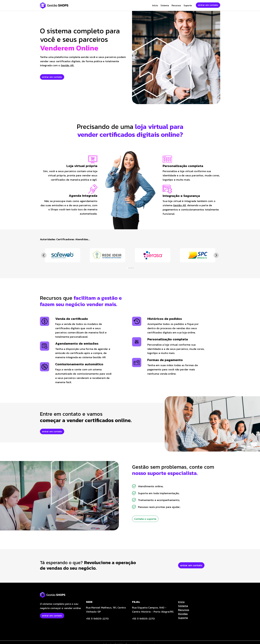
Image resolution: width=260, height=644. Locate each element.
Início (155, 5)
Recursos (176, 5)
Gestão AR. (68, 65)
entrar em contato (208, 5)
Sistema (165, 5)
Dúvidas (183, 614)
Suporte (188, 5)
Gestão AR (180, 205)
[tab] (127, 268)
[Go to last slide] (44, 255)
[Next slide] (216, 255)
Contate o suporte (145, 519)
